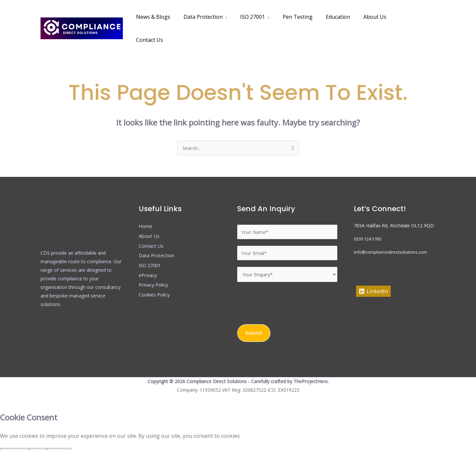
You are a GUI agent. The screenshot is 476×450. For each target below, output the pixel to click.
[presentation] (287, 283)
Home (146, 204)
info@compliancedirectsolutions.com (393, 229)
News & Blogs (164, 17)
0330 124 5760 (370, 216)
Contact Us (408, 17)
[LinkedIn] (373, 269)
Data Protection (211, 17)
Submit (254, 315)
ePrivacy (149, 253)
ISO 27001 (258, 17)
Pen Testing (301, 17)
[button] (435, 17)
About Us (373, 17)
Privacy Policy (155, 262)
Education (338, 17)
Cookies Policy (156, 272)
